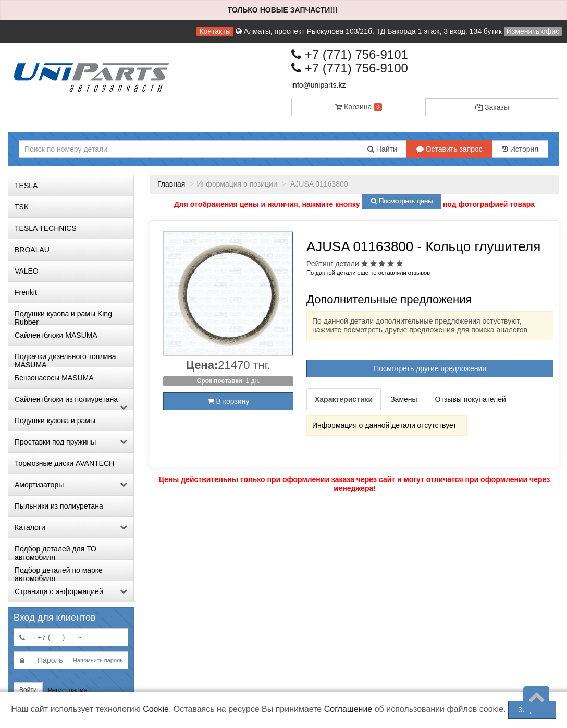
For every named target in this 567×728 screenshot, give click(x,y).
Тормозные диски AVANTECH (64, 463)
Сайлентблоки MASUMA (56, 335)
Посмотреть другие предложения (430, 368)
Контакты (215, 31)
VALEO (27, 271)
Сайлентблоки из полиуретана (71, 402)
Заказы (492, 107)
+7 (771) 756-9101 (350, 54)
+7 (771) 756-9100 (350, 68)
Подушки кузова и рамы (55, 421)
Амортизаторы (71, 485)
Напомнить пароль (98, 660)
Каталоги (71, 527)
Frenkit (26, 292)
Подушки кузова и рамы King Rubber (63, 317)
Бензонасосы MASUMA (54, 378)
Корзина (359, 107)
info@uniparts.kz (318, 85)
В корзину (229, 401)
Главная (171, 184)
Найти (382, 149)
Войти (28, 690)
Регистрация (68, 690)
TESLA (26, 186)
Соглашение (348, 709)
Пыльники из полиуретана (59, 506)
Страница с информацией (71, 591)
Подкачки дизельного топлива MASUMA (65, 360)
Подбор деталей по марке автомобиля (59, 573)
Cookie (156, 709)
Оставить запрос (449, 149)
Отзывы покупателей (471, 399)
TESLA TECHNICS (46, 228)
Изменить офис (533, 31)
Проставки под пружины (71, 442)
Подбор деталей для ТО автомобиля (56, 552)
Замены (404, 399)
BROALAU (32, 250)
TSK (22, 207)
